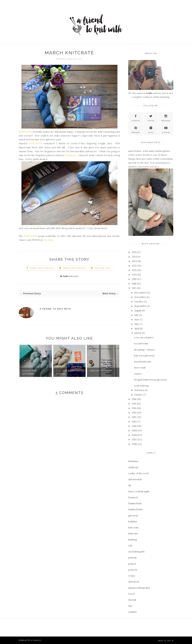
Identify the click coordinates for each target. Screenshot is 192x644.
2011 (134, 422)
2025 (134, 252)
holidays (133, 522)
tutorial (132, 600)
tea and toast (141, 343)
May (137, 324)
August (138, 311)
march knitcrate (143, 362)
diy (130, 485)
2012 (134, 417)
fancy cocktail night (139, 491)
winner (138, 374)
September (141, 306)
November (140, 297)
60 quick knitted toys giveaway (150, 380)
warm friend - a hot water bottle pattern (149, 151)
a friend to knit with (55, 309)
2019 (134, 279)
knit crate (133, 528)
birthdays (133, 461)
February (140, 390)
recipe (132, 576)
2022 (134, 266)
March (138, 333)
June (137, 320)
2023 (135, 261)
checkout (48, 240)
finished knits (135, 509)
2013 (134, 413)
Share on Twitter (74, 268)
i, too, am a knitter (144, 337)
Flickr (151, 130)
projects (133, 570)
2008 (135, 435)
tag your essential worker (68, 372)
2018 (134, 284)
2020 (135, 275)
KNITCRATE (25, 132)
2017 (134, 288)
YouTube (166, 130)
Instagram (166, 118)
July (137, 315)
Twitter (151, 118)
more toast (140, 368)
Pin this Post (103, 268)
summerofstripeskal (139, 588)
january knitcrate (101, 371)
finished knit (135, 503)
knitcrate (73, 276)
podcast (132, 558)
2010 (134, 426)
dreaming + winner (144, 350)
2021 (134, 270)
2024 (135, 257)
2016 (134, 399)
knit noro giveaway (144, 356)
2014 (134, 408)
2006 (135, 444)
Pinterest (136, 130)
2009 (135, 431)
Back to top (166, 641)
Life (130, 546)
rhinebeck (134, 582)
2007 (135, 440)
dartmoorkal (135, 479)
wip (130, 606)
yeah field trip (141, 386)
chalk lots (133, 467)
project (132, 564)
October (139, 302)
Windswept (71, 155)
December (140, 293)
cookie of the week (138, 473)
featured (133, 497)
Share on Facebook (42, 268)
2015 (134, 404)
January (139, 395)
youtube (133, 612)
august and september (30, 372)
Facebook (136, 118)
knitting (133, 540)
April (137, 329)
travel (131, 594)
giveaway (133, 516)
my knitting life (136, 552)
